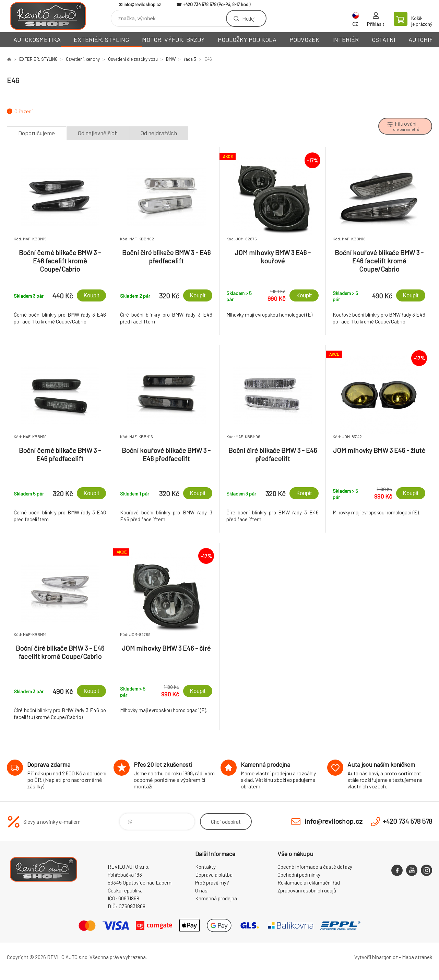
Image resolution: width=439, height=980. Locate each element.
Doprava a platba (214, 875)
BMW (171, 59)
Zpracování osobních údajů (307, 890)
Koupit (91, 295)
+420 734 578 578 (200, 4)
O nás (201, 890)
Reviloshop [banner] (48, 16)
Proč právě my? (212, 882)
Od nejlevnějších (98, 133)
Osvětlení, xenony (83, 59)
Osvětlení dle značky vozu (133, 59)
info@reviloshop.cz (142, 4)
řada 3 (190, 59)
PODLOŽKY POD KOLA (247, 39)
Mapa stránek (417, 957)
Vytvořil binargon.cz (376, 957)
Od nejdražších (159, 133)
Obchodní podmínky (299, 875)
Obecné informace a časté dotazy (315, 867)
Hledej (248, 18)
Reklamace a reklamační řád (309, 882)
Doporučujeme (37, 133)
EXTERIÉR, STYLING (101, 39)
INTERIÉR (346, 39)
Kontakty (205, 867)
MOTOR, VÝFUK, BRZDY (173, 39)
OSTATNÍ (384, 39)
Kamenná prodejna (216, 898)
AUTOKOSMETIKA (37, 39)
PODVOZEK (304, 39)
